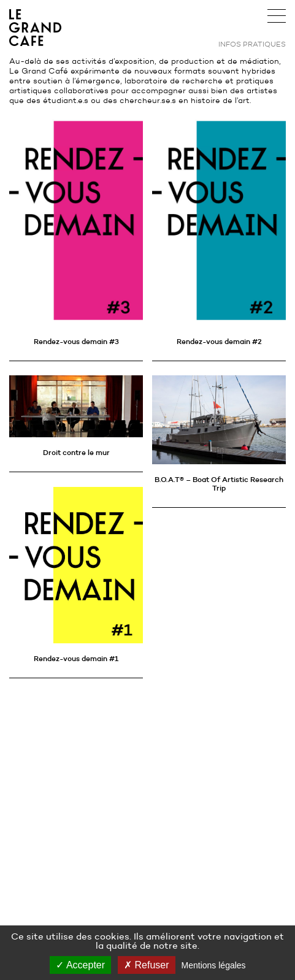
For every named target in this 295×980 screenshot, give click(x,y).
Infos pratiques (252, 44)
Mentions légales (214, 965)
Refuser (146, 965)
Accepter (80, 965)
